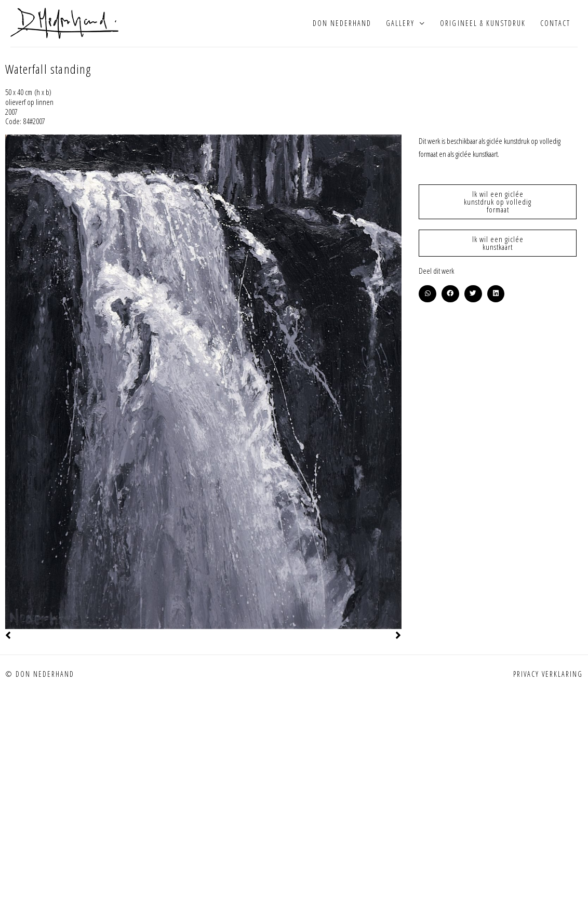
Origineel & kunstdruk (483, 23)
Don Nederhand (342, 23)
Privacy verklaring (548, 674)
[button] (427, 294)
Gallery (400, 23)
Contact (555, 23)
